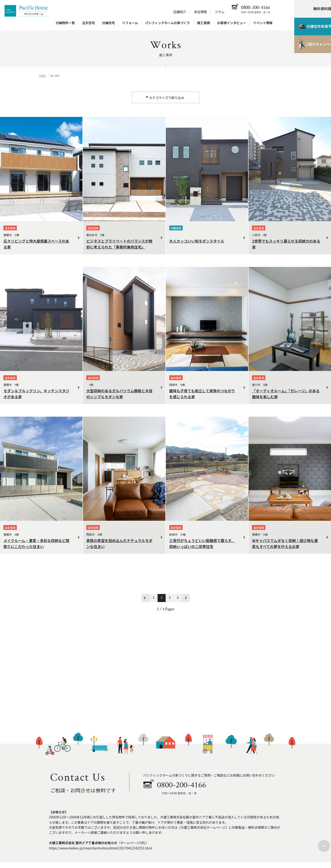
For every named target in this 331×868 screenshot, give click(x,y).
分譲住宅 (108, 23)
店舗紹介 (180, 12)
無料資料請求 (310, 9)
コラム (220, 12)
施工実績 (204, 23)
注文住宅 (88, 23)
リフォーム (130, 23)
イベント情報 (263, 23)
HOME (42, 76)
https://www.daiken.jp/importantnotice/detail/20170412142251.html (100, 848)
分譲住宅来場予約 (307, 28)
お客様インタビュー (232, 23)
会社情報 (200, 12)
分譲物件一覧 (65, 23)
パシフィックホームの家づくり (168, 23)
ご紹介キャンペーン (307, 46)
